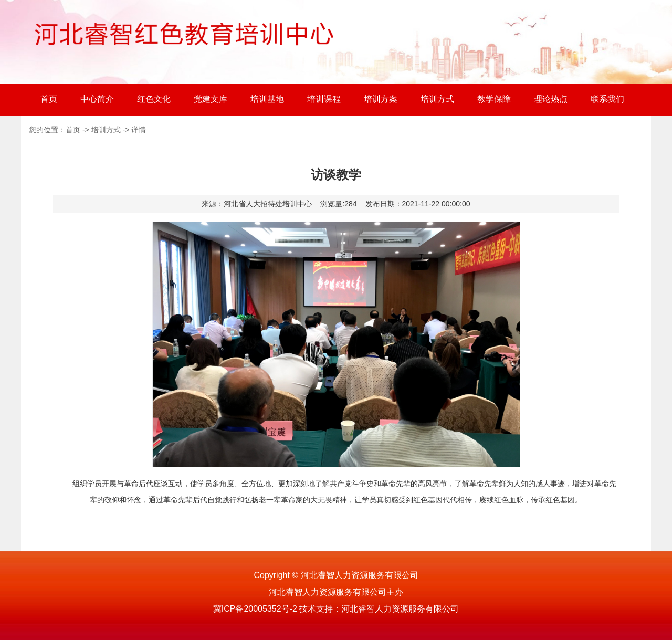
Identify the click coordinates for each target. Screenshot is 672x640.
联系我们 (607, 99)
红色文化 (154, 99)
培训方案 (381, 99)
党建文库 (211, 99)
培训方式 (437, 99)
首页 (49, 99)
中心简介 (97, 99)
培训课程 (324, 99)
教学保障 (494, 99)
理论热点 (551, 99)
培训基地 (267, 99)
